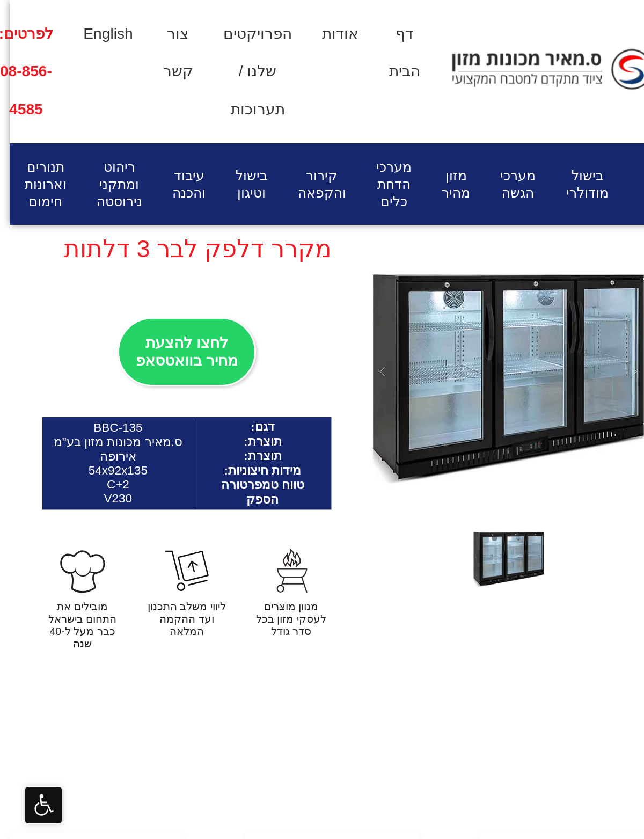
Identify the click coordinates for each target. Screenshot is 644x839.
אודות (331, 34)
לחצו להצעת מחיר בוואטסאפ (177, 352)
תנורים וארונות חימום (36, 184)
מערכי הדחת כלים (384, 184)
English (98, 34)
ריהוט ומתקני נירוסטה (110, 184)
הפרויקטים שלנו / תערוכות (248, 71)
